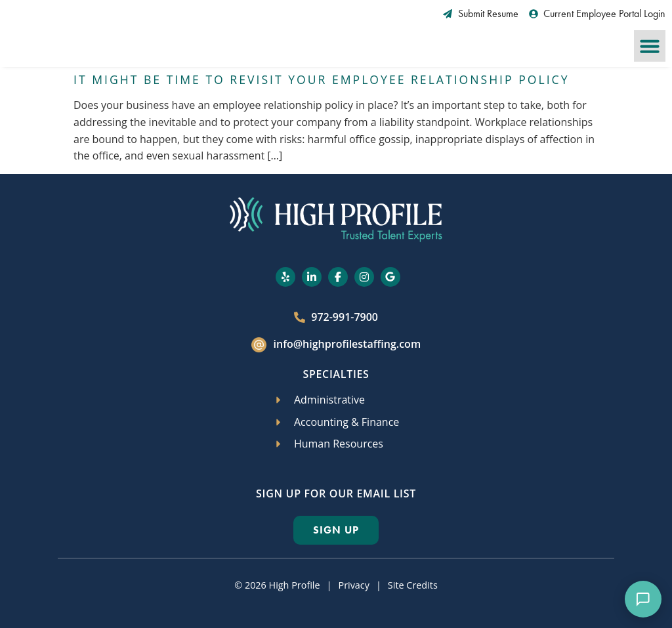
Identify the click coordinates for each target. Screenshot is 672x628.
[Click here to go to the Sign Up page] (336, 530)
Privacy (353, 585)
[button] (650, 46)
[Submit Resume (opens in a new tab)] (481, 14)
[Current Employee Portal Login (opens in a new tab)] (598, 14)
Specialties (336, 374)
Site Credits (413, 585)
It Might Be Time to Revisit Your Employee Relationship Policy (321, 79)
